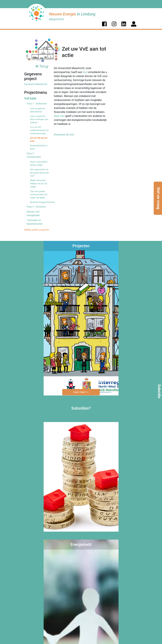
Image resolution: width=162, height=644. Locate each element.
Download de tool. (64, 135)
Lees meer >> (81, 392)
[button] (104, 24)
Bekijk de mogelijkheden (81, 536)
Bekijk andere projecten (37, 230)
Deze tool (59, 116)
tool (85, 72)
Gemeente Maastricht (36, 84)
